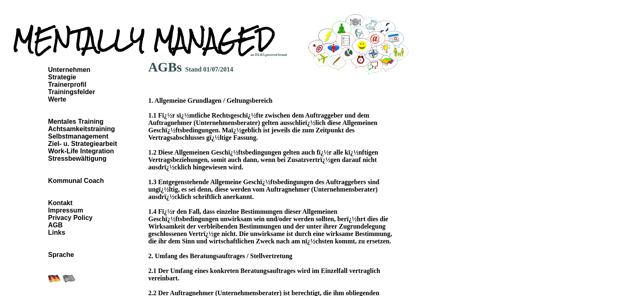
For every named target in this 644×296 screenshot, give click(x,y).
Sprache (61, 255)
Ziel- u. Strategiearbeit (83, 144)
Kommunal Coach (76, 181)
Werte (57, 99)
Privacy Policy (70, 218)
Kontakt (60, 203)
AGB (55, 225)
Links (57, 232)
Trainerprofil (67, 84)
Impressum (66, 210)
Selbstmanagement (78, 136)
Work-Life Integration (81, 151)
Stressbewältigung (77, 158)
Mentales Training (76, 121)
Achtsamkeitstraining (82, 129)
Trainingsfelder (72, 92)
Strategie (62, 77)
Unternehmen (69, 70)
